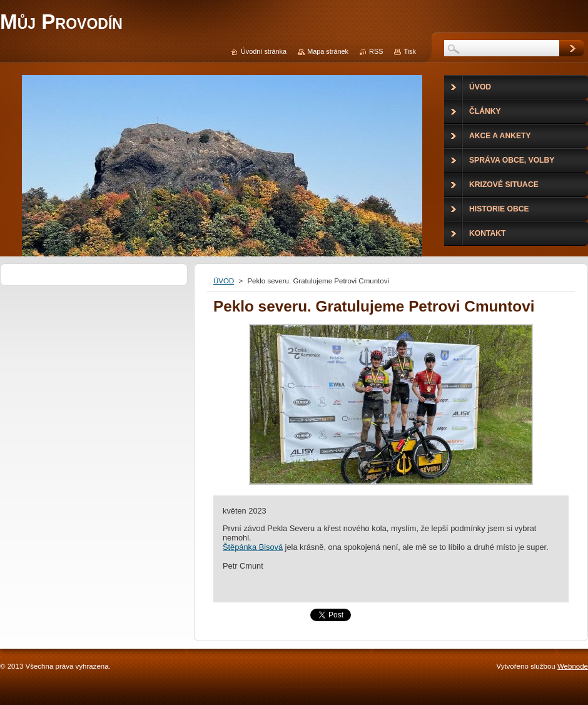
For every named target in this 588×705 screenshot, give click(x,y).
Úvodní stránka (264, 51)
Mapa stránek (328, 51)
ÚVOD (224, 281)
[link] (253, 547)
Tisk (410, 51)
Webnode (573, 666)
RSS (376, 51)
